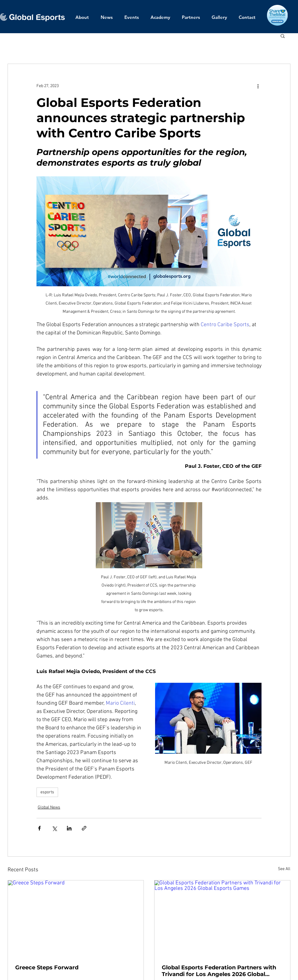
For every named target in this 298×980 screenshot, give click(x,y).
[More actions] (258, 86)
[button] (283, 36)
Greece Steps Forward (47, 968)
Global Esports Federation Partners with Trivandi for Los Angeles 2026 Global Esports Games (219, 971)
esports (47, 792)
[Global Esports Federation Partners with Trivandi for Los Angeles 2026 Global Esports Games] (222, 919)
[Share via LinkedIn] (69, 828)
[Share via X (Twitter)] (54, 828)
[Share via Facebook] (39, 828)
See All (284, 869)
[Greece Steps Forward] (76, 919)
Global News (49, 807)
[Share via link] (84, 828)
